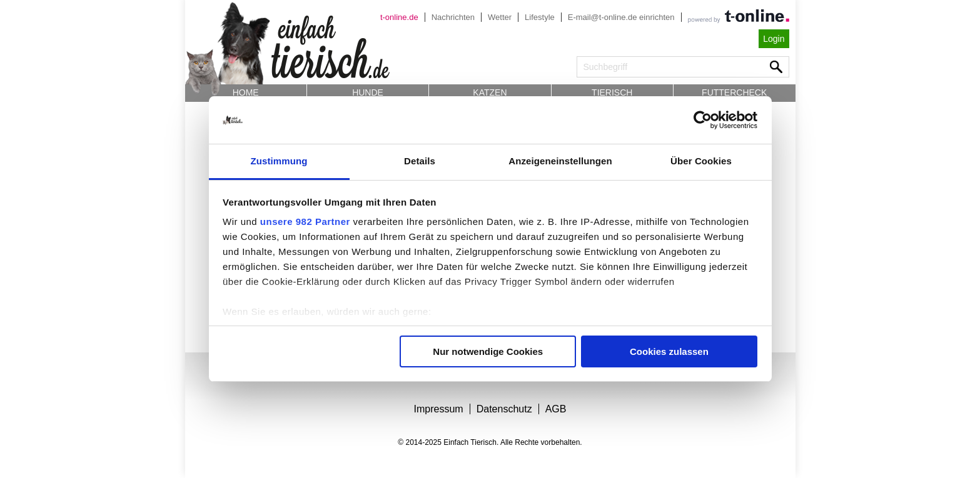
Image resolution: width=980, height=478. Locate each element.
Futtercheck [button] (734, 92)
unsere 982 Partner (305, 222)
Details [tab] (420, 161)
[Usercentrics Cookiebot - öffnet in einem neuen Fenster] (703, 120)
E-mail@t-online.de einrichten (621, 17)
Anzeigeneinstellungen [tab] (560, 161)
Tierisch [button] (612, 92)
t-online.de (399, 17)
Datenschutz (504, 409)
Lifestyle (540, 17)
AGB (556, 409)
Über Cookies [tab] (701, 161)
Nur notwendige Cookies (488, 351)
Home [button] (246, 92)
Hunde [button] (368, 92)
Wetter (500, 17)
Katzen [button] (490, 92)
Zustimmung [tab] (279, 161)
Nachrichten (453, 17)
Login (774, 39)
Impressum (439, 409)
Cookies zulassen (669, 351)
